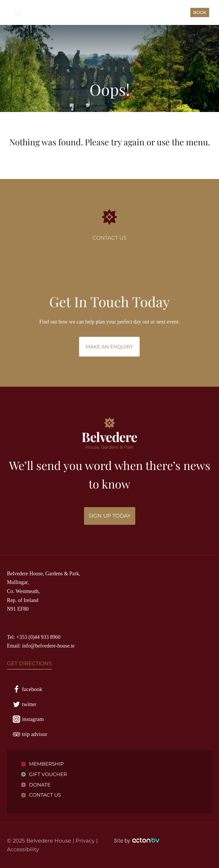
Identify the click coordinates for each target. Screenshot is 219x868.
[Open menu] (17, 12)
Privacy (85, 841)
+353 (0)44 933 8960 (38, 637)
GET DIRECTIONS (29, 663)
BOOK (200, 12)
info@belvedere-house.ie (49, 646)
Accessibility (23, 849)
